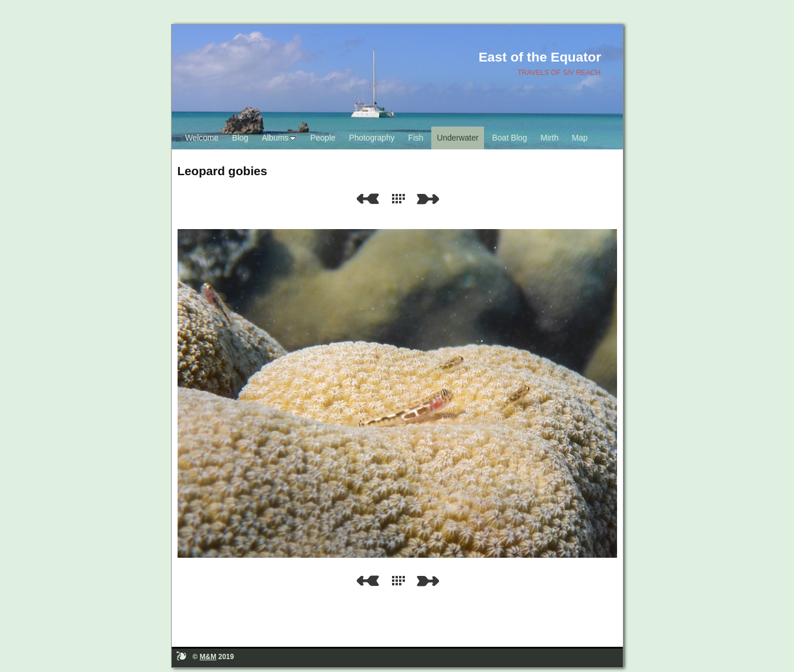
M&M (208, 657)
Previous (367, 199)
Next (430, 199)
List (401, 199)
